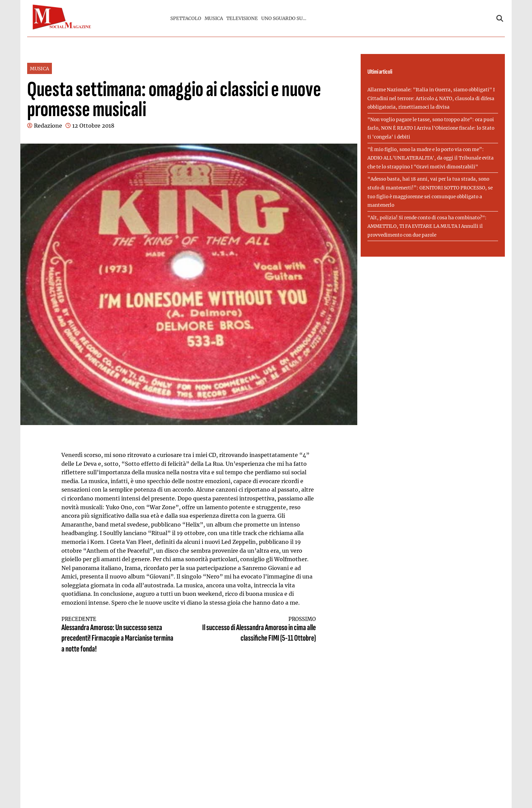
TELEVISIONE (242, 19)
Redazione (48, 126)
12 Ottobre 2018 (93, 126)
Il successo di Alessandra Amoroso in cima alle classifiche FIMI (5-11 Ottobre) (259, 630)
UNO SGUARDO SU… (284, 19)
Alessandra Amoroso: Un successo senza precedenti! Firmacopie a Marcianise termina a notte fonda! (119, 635)
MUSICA (214, 19)
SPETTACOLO (186, 19)
